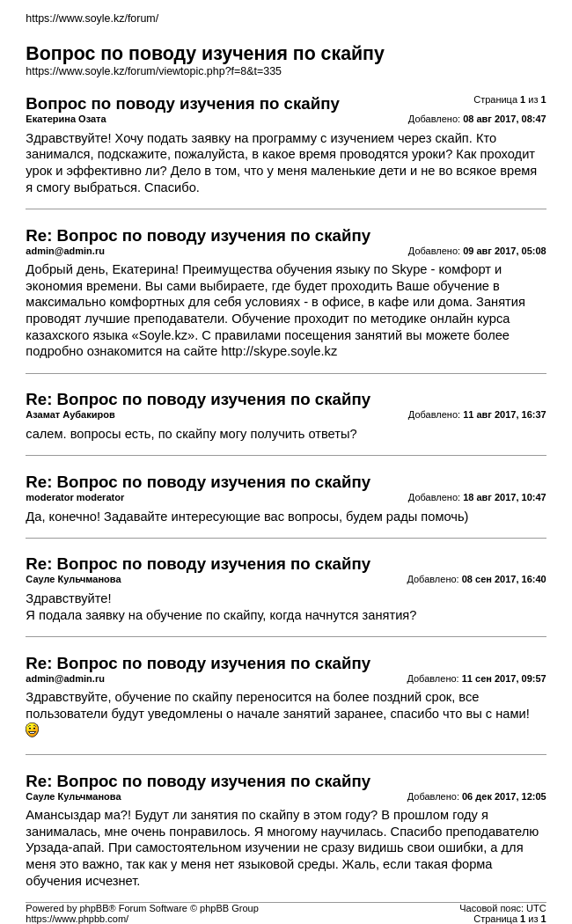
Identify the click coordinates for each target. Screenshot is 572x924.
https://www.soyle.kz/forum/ (92, 18)
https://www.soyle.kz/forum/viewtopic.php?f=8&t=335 (154, 71)
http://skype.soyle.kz (279, 351)
